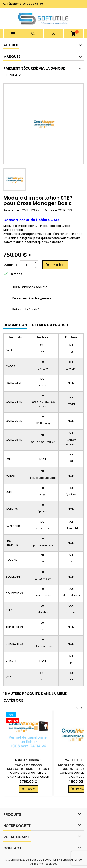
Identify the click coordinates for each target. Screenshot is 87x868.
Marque (51, 210)
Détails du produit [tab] (50, 325)
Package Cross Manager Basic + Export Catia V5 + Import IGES (28, 769)
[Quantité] (26, 265)
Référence (11, 210)
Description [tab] (15, 325)
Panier (55, 265)
